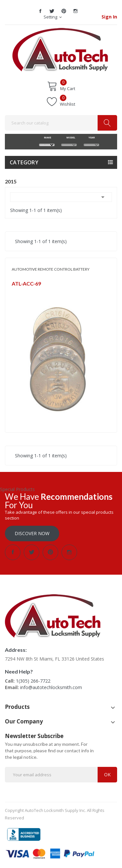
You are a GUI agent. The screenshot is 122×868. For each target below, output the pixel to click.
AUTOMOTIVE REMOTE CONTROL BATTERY (51, 269)
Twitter (52, 11)
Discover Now (32, 533)
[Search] (61, 123)
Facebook (40, 11)
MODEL (69, 137)
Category (24, 162)
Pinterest (64, 11)
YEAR (91, 137)
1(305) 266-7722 (33, 681)
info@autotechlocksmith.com (51, 687)
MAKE (47, 137)
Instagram (75, 11)
